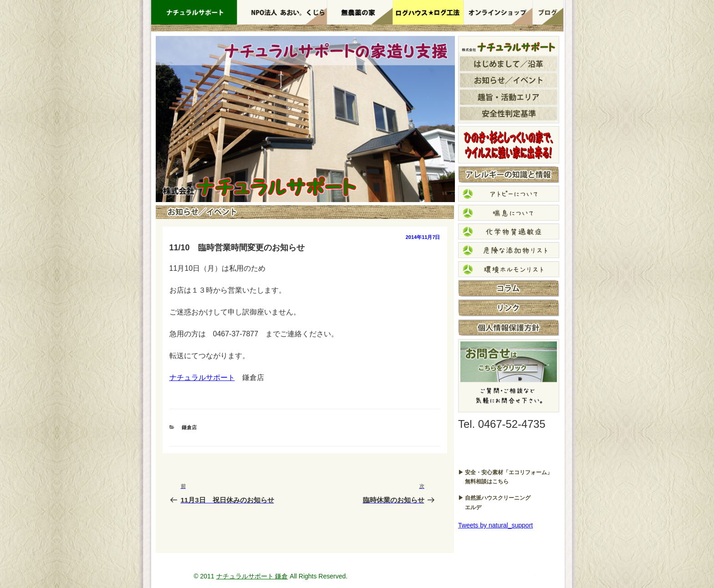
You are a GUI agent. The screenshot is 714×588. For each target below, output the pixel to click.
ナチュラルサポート (202, 378)
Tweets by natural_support (495, 525)
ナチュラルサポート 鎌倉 (252, 576)
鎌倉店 (189, 427)
